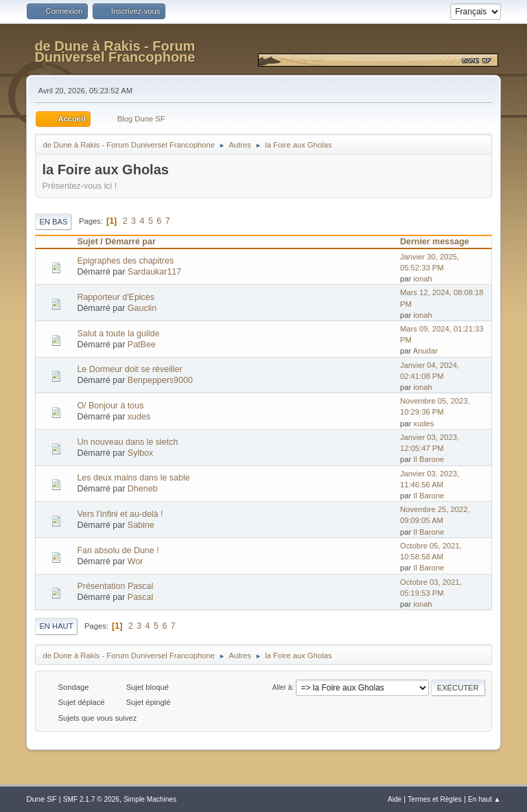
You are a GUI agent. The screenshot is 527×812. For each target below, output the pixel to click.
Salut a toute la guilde (118, 334)
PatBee (142, 345)
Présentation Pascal (115, 586)
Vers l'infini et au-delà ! (120, 514)
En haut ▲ (484, 799)
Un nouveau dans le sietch (127, 442)
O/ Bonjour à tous (110, 406)
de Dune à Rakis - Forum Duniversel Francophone (115, 51)
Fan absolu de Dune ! (118, 550)
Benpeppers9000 (160, 380)
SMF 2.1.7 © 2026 (91, 799)
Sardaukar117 (154, 272)
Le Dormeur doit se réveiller (129, 369)
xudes (139, 417)
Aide (395, 799)
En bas (53, 222)
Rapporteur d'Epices (116, 297)
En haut (56, 626)
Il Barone (429, 459)
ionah (422, 279)
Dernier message (441, 242)
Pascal (140, 597)
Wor (136, 561)
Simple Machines (150, 799)
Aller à (282, 687)
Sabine (141, 525)
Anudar (425, 351)
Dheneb (143, 489)
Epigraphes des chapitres (125, 261)
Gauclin (142, 308)
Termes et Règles (435, 799)
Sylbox (140, 453)
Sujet (87, 242)
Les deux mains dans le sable (133, 478)
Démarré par (130, 242)
